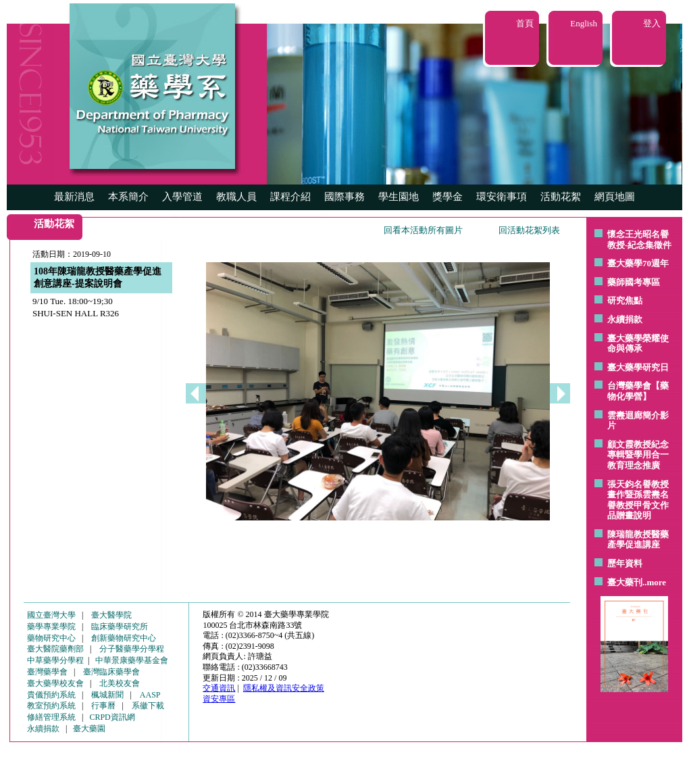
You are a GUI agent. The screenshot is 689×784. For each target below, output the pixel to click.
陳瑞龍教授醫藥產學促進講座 (638, 540)
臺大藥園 (89, 729)
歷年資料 (625, 563)
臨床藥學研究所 (120, 627)
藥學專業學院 (51, 627)
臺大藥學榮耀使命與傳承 (638, 344)
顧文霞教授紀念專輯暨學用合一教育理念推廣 (638, 455)
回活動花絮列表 (529, 230)
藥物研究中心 (51, 638)
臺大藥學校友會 (55, 683)
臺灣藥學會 (47, 672)
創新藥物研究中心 (124, 638)
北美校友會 (120, 683)
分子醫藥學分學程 (132, 649)
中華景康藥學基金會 (132, 660)
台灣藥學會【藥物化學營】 (638, 391)
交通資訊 (219, 688)
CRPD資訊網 (112, 717)
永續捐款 (625, 319)
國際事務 (344, 197)
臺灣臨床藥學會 (111, 672)
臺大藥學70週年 (638, 263)
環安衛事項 (502, 197)
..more (654, 582)
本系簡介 (128, 197)
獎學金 (448, 197)
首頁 (525, 23)
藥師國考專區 (634, 282)
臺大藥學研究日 (638, 367)
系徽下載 (148, 706)
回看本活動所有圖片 (423, 230)
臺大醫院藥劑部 (55, 649)
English (584, 23)
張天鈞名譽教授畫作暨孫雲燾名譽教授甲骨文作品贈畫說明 (638, 500)
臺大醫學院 (111, 615)
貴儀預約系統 (51, 695)
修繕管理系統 (51, 717)
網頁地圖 (615, 197)
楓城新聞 (107, 695)
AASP (150, 695)
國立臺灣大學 (51, 615)
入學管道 (182, 197)
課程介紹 (290, 197)
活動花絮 (561, 197)
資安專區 (219, 699)
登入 (652, 23)
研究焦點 (625, 300)
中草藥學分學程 (55, 660)
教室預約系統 (51, 706)
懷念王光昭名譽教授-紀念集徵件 (639, 240)
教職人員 (236, 197)
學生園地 (399, 197)
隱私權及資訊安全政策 (284, 688)
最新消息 (74, 197)
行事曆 (103, 706)
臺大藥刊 (625, 582)
